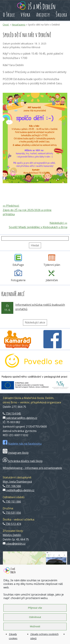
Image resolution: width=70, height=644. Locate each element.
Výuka (26, 15)
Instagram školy (16, 453)
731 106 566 (12, 486)
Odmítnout (35, 617)
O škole (9, 15)
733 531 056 (12, 513)
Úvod (6, 25)
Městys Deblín (12, 535)
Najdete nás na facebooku (22, 444)
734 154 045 (12, 414)
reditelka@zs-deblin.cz (19, 490)
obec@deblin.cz (14, 544)
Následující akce (35, 322)
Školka (61, 15)
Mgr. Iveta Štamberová (17, 482)
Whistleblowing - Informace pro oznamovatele (32, 468)
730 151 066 (12, 502)
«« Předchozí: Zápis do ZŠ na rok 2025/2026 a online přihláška (27, 210)
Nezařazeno (19, 25)
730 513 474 (12, 524)
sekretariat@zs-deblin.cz (20, 418)
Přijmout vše (35, 608)
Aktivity (43, 15)
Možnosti (35, 626)
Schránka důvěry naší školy (23, 461)
